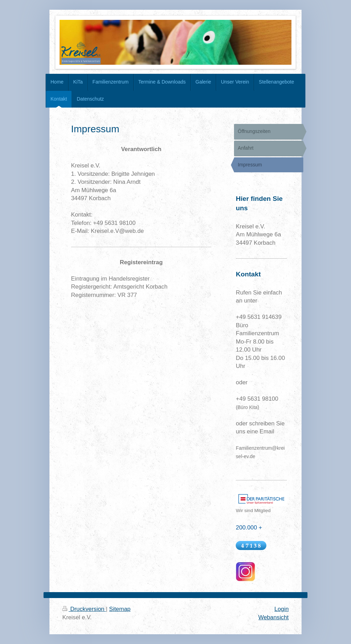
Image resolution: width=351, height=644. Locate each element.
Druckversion (84, 609)
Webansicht (274, 617)
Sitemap (120, 609)
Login (282, 609)
